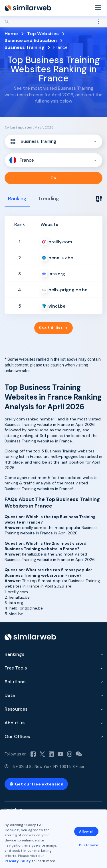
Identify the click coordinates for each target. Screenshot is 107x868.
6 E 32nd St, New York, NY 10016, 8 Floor (49, 767)
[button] (53, 141)
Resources (16, 709)
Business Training (24, 47)
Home (11, 34)
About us (15, 723)
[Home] (28, 8)
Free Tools (16, 668)
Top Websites (43, 34)
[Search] (53, 22)
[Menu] (98, 8)
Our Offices (17, 736)
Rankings (14, 654)
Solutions (15, 682)
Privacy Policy (18, 861)
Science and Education (31, 40)
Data (10, 695)
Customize (88, 845)
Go (53, 178)
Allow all (86, 831)
